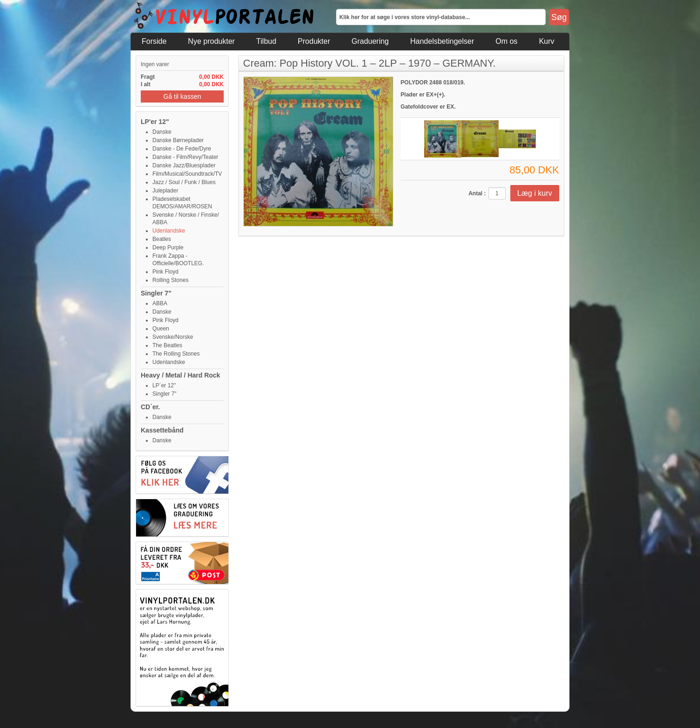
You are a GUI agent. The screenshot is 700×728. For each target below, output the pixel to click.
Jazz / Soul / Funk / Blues (184, 182)
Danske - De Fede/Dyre (182, 149)
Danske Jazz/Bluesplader (184, 165)
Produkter (314, 41)
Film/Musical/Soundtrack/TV (187, 174)
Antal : (477, 193)
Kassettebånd (162, 430)
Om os (506, 41)
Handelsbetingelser (442, 41)
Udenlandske (169, 231)
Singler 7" (156, 293)
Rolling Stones (170, 280)
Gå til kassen (182, 96)
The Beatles (167, 345)
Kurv (546, 41)
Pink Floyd (165, 272)
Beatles (162, 239)
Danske (162, 132)
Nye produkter (211, 41)
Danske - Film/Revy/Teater (185, 157)
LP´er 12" (164, 385)
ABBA (160, 303)
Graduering (370, 41)
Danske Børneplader (178, 140)
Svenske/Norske (173, 337)
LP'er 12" (155, 122)
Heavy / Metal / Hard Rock (180, 375)
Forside (154, 41)
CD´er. (150, 407)
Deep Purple (168, 247)
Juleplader (165, 191)
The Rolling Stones (176, 354)
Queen (161, 329)
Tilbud (266, 41)
